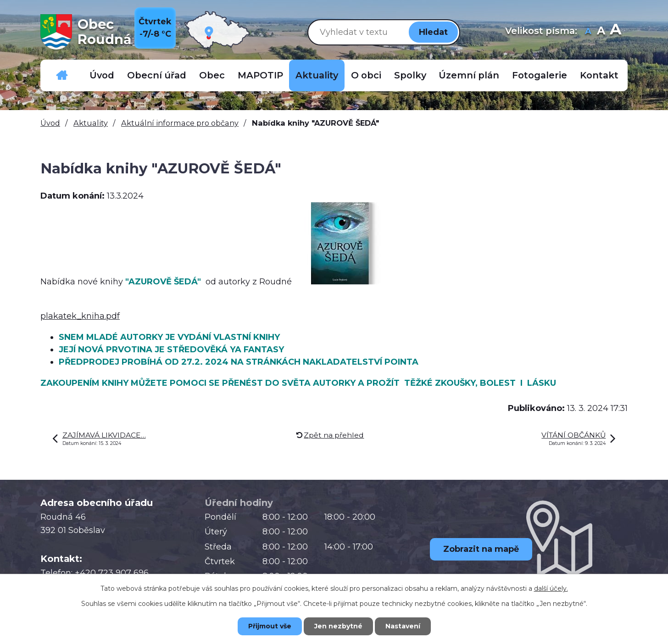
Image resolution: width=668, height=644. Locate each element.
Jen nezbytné (338, 626)
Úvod (102, 75)
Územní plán (469, 75)
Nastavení (403, 626)
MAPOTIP (260, 75)
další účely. (551, 588)
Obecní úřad (157, 75)
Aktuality (317, 75)
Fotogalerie (540, 75)
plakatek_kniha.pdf (80, 316)
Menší (588, 32)
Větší (615, 32)
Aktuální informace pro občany (180, 123)
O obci (366, 75)
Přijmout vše (270, 626)
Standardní (601, 32)
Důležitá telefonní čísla (62, 75)
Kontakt (599, 75)
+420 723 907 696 (112, 573)
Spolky (410, 75)
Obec (212, 75)
